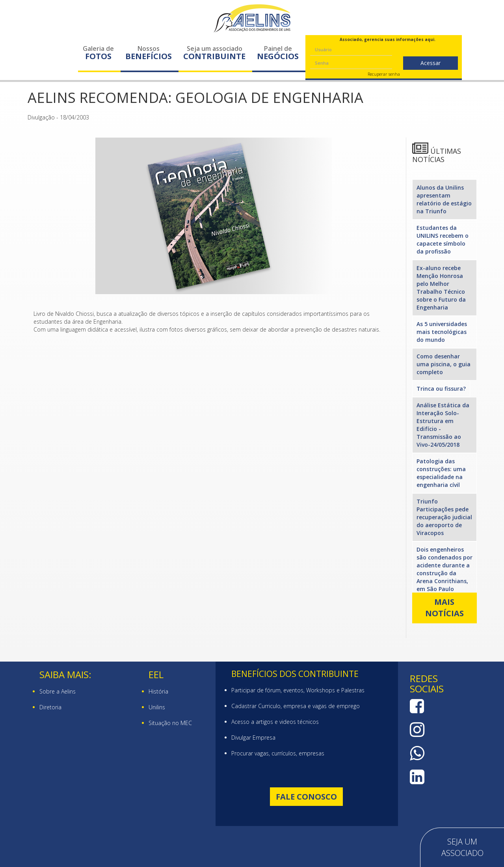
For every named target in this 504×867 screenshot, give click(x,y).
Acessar (431, 63)
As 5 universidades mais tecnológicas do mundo (442, 332)
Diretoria (50, 707)
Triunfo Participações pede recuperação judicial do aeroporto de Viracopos (444, 517)
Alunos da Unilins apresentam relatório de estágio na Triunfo (444, 199)
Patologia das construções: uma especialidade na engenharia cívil (441, 473)
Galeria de (98, 53)
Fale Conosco (306, 797)
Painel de (278, 53)
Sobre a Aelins (58, 691)
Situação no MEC (170, 723)
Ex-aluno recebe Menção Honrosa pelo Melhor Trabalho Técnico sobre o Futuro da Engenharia (441, 288)
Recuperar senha (384, 74)
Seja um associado (214, 53)
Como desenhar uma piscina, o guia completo (444, 364)
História (158, 691)
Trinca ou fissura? (441, 389)
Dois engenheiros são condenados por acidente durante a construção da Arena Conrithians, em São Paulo (444, 569)
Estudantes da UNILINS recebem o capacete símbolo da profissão (443, 240)
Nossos (149, 53)
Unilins (157, 707)
